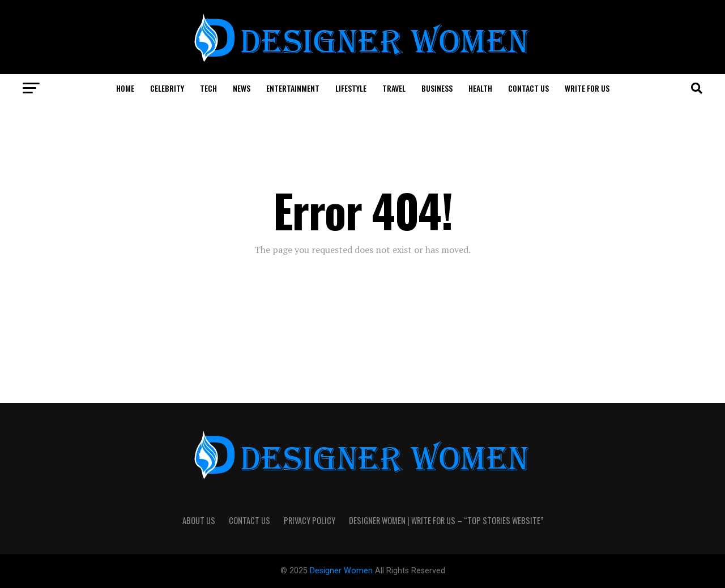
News (242, 88)
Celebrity (167, 88)
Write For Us (587, 88)
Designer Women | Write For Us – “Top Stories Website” (446, 520)
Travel (394, 88)
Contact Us (528, 88)
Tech (208, 88)
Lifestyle (351, 88)
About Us (199, 520)
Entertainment (293, 88)
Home (125, 88)
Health (480, 88)
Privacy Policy (310, 520)
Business (437, 88)
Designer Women (342, 571)
